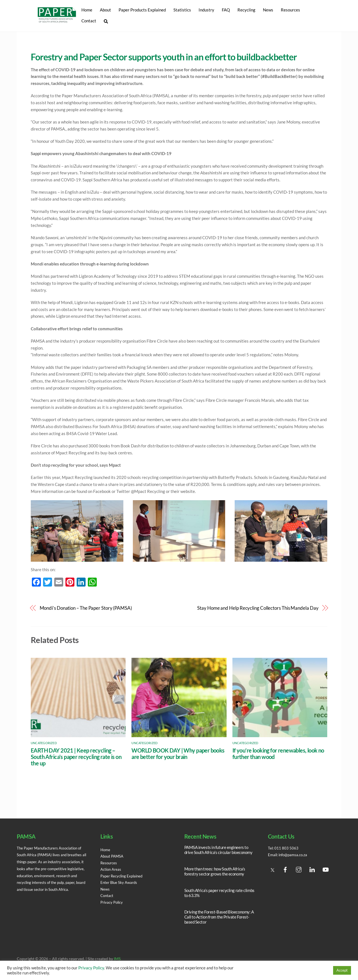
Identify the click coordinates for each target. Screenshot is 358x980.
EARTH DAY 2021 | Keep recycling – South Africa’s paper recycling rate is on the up (76, 757)
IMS (117, 959)
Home (87, 10)
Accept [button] (342, 970)
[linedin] (312, 869)
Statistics (182, 10)
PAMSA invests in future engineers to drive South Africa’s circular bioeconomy (218, 850)
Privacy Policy (113, 902)
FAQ (226, 10)
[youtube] (326, 869)
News (268, 10)
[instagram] (299, 869)
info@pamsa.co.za (295, 855)
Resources (290, 10)
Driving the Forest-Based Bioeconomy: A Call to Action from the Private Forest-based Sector (219, 917)
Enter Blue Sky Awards (120, 883)
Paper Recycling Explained (123, 876)
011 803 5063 (287, 848)
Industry (206, 10)
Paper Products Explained (142, 10)
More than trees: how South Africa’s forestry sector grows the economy (215, 871)
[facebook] (285, 869)
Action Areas (112, 869)
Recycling (246, 10)
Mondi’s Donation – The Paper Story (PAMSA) (86, 608)
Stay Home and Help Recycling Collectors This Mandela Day (258, 608)
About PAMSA (113, 856)
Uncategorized (44, 743)
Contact (89, 21)
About (105, 10)
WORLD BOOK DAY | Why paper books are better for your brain (178, 754)
